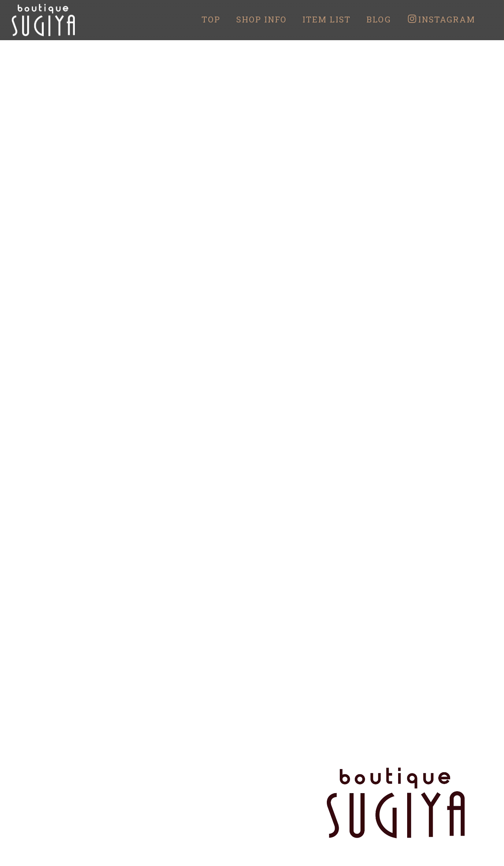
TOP (211, 19)
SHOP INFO (261, 19)
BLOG (379, 19)
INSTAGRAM (442, 19)
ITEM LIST (327, 19)
